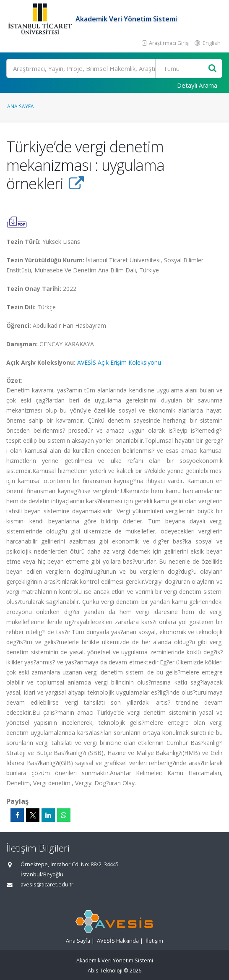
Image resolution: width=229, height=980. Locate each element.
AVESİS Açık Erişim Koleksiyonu (119, 362)
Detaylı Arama (197, 85)
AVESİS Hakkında (118, 941)
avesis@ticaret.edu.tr (47, 885)
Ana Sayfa (21, 106)
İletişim (154, 941)
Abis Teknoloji (105, 971)
